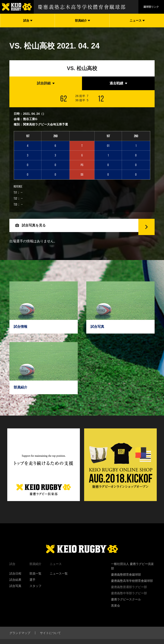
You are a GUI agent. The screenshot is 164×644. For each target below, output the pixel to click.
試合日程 (15, 580)
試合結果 (15, 587)
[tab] (46, 83)
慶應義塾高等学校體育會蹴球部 (132, 588)
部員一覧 (35, 580)
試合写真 (15, 593)
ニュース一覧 (59, 580)
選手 (32, 587)
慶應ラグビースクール (126, 606)
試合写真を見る (37, 229)
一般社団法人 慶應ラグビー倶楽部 (132, 573)
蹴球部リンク (151, 7)
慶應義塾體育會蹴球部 (126, 581)
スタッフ (35, 593)
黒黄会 (116, 612)
